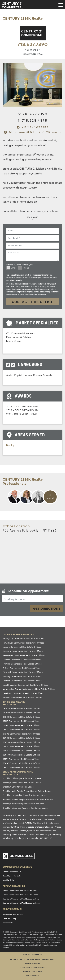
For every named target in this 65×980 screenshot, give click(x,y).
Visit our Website (33, 127)
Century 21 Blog (9, 919)
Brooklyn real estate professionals (31, 827)
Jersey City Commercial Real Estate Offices (24, 638)
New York (26, 819)
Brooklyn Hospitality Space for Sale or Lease (24, 795)
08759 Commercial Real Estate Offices (21, 713)
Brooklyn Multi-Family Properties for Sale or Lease (27, 791)
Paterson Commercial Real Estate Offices (23, 651)
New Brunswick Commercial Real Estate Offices (25, 685)
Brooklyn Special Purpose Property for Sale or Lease (28, 799)
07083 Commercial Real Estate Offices (21, 717)
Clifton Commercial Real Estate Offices (21, 668)
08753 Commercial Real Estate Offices (21, 708)
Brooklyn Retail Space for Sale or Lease (22, 783)
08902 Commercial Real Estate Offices (21, 738)
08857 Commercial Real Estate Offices (21, 755)
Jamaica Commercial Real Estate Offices (22, 697)
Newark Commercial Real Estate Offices (22, 647)
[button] (32, 591)
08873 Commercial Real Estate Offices (21, 742)
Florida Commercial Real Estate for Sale (20, 891)
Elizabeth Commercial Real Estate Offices (23, 672)
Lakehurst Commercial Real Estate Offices (23, 693)
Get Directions (47, 608)
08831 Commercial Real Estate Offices (21, 729)
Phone (26, 268)
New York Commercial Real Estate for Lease (21, 903)
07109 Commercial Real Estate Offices (21, 746)
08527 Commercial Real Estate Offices (21, 767)
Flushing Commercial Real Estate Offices (22, 676)
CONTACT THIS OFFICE (33, 302)
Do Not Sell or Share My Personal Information (32, 961)
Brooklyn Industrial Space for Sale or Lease (23, 804)
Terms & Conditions (32, 972)
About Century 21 (12, 909)
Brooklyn (11, 445)
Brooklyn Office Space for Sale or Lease (22, 778)
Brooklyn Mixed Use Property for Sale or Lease (25, 808)
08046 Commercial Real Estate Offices (21, 763)
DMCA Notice (33, 976)
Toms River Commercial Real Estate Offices (23, 643)
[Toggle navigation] (61, 3)
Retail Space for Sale (12, 876)
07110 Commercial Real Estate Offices (21, 721)
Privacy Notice (32, 955)
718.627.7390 (32, 44)
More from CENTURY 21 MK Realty (33, 132)
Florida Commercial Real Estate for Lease (20, 895)
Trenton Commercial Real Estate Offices (22, 660)
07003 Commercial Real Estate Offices (21, 734)
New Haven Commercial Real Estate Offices (24, 655)
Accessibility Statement (32, 968)
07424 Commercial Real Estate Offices (21, 751)
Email (14, 268)
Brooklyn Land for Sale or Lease (18, 787)
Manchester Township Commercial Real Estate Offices (29, 689)
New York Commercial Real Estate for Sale (21, 899)
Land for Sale (8, 880)
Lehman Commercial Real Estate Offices (22, 681)
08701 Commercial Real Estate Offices (21, 725)
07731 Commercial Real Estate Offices (21, 759)
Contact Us (8, 923)
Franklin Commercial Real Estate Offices (22, 664)
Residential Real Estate (13, 914)
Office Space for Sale (12, 872)
